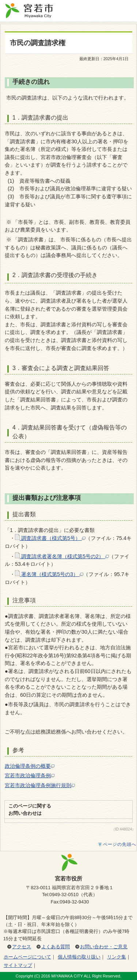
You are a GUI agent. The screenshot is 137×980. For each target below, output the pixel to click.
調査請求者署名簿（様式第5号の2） (62, 556)
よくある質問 (56, 947)
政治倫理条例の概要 (30, 766)
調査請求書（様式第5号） (50, 538)
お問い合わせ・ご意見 (104, 947)
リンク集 (117, 957)
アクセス (22, 947)
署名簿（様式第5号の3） (49, 574)
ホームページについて (27, 957)
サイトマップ (18, 965)
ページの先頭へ (120, 844)
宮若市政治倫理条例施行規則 (40, 785)
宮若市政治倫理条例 (30, 775)
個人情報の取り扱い (79, 957)
